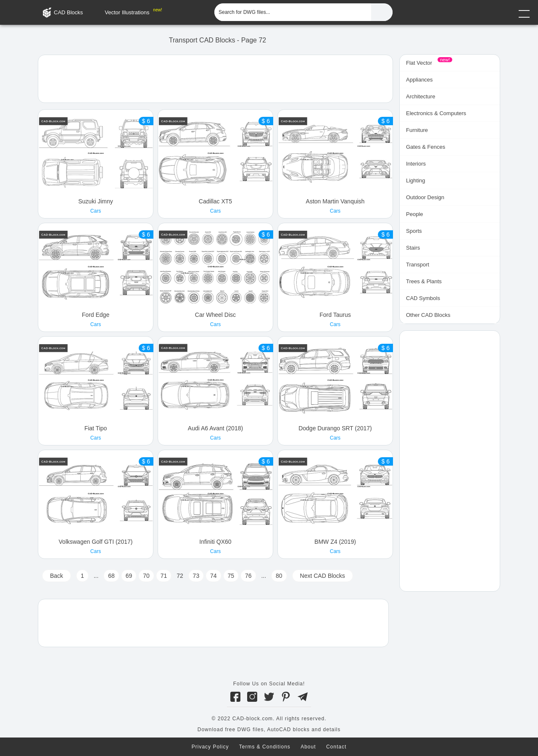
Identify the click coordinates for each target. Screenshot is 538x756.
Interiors (416, 164)
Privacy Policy (210, 747)
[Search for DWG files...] (293, 12)
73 (196, 576)
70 (146, 576)
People (414, 214)
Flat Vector (419, 63)
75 (231, 576)
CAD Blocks (68, 12)
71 (164, 576)
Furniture (417, 130)
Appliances (419, 80)
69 (129, 576)
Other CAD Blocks (428, 315)
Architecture (421, 96)
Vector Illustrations (127, 12)
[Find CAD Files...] (382, 12)
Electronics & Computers (436, 113)
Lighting (416, 180)
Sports (414, 231)
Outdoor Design (425, 197)
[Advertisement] (215, 78)
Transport (418, 265)
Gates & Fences (426, 147)
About (308, 747)
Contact (336, 747)
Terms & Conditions (265, 747)
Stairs (413, 248)
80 (279, 576)
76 (248, 576)
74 (214, 576)
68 (111, 576)
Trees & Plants (424, 281)
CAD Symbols (423, 298)
